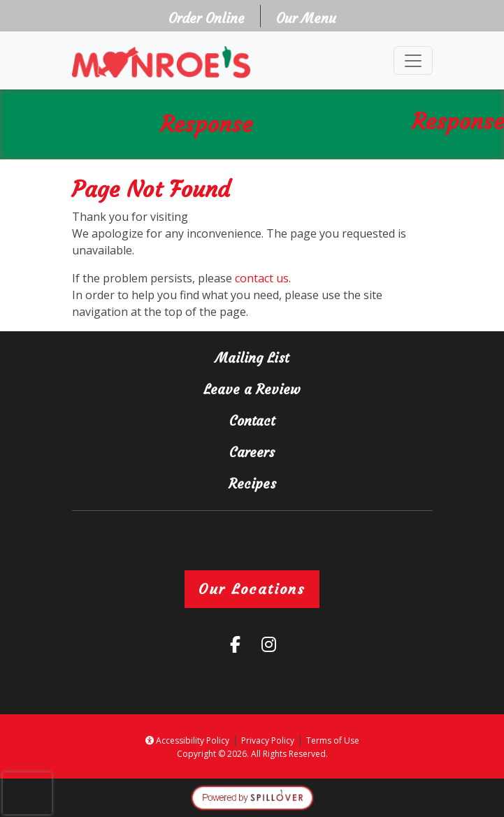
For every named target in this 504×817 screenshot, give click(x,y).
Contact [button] (303, 420)
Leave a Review (307, 388)
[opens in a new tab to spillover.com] (252, 797)
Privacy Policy (268, 740)
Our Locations (252, 589)
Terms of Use (333, 740)
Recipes (252, 484)
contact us (262, 278)
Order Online (211, 17)
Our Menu (306, 18)
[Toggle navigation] (413, 60)
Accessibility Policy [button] (187, 740)
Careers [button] (303, 451)
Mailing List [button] (303, 357)
